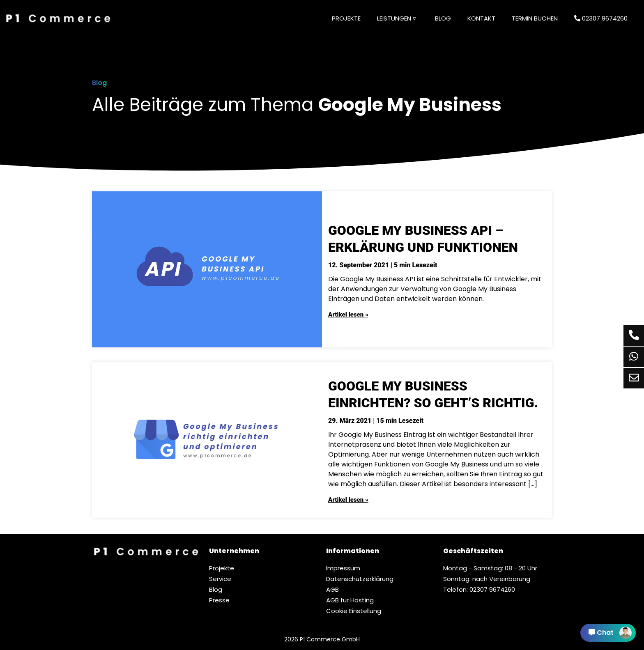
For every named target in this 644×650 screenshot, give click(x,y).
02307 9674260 (601, 18)
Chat (610, 633)
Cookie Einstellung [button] (354, 611)
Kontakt (481, 18)
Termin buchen (535, 18)
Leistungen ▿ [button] (397, 18)
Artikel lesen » (348, 315)
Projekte (346, 18)
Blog (443, 18)
